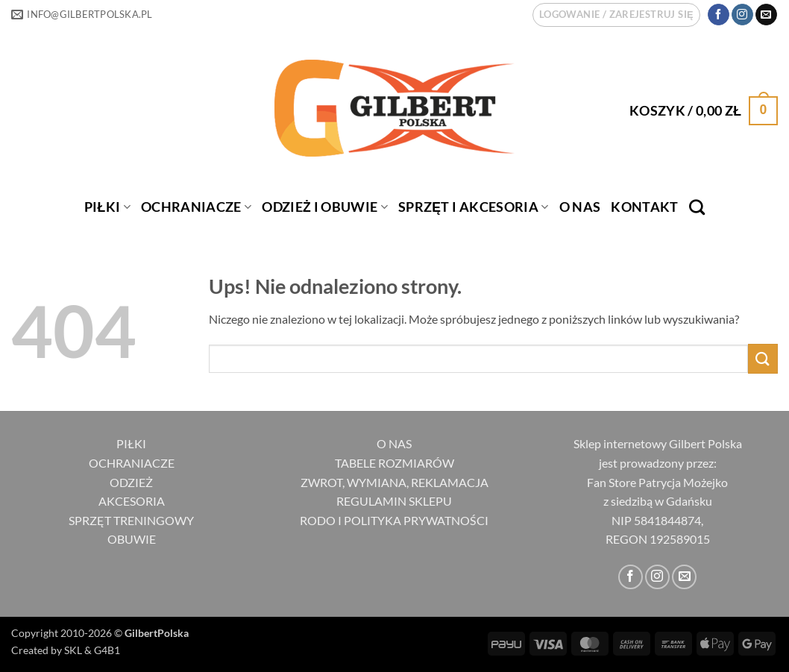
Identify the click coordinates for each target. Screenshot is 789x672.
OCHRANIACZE (196, 207)
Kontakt (644, 207)
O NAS (394, 443)
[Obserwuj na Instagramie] (742, 15)
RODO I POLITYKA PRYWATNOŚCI (394, 520)
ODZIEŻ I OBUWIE (325, 207)
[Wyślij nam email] (766, 15)
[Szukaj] (697, 207)
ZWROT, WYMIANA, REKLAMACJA (394, 482)
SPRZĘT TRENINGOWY (131, 520)
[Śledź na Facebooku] (719, 15)
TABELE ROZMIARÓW (394, 463)
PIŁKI (107, 207)
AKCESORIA (132, 501)
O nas (580, 207)
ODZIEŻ (131, 482)
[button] (616, 15)
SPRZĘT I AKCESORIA (474, 207)
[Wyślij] (763, 358)
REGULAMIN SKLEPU (394, 501)
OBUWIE (132, 539)
